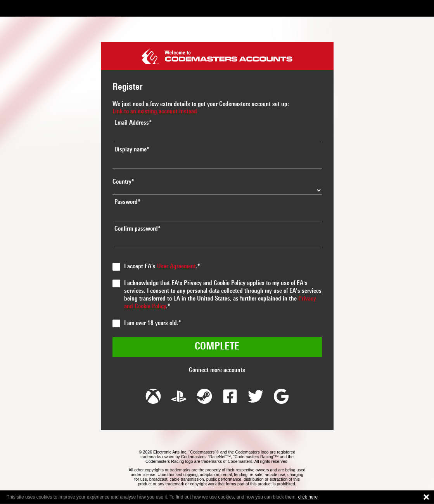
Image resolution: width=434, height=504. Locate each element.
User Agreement (176, 267)
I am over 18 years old (150, 323)
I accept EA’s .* (162, 267)
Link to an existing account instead (155, 112)
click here (308, 497)
